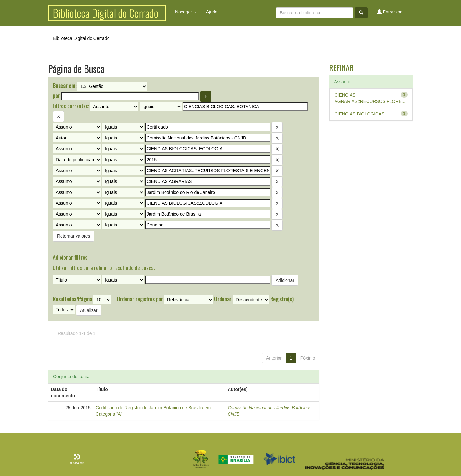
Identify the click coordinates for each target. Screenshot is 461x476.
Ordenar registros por (140, 299)
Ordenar (223, 299)
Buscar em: (65, 86)
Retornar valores (74, 236)
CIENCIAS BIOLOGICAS (360, 114)
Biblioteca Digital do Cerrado (81, 38)
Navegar (186, 12)
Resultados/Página (73, 299)
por (56, 96)
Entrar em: (393, 12)
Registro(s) (282, 299)
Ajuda (212, 12)
